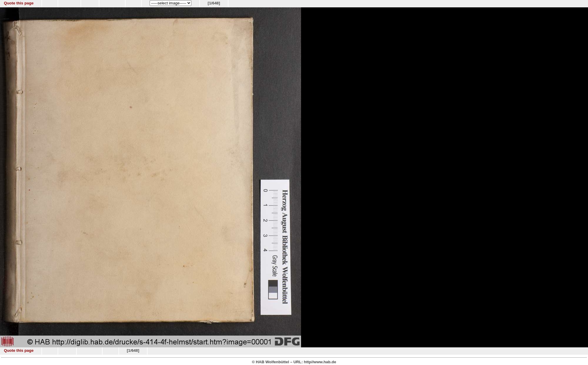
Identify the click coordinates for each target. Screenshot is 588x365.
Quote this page (19, 3)
